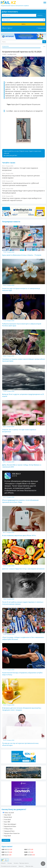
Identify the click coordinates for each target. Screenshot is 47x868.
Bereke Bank (8, 817)
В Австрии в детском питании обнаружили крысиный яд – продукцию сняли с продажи (24, 695)
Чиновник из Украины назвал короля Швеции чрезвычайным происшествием (24, 346)
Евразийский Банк (10, 826)
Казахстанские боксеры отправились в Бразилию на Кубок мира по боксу (24, 659)
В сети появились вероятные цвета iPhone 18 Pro (24, 521)
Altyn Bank (8, 815)
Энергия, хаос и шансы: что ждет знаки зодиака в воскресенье (24, 416)
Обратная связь (29, 866)
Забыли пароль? (7, 28)
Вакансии (21, 866)
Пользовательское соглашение (9, 866)
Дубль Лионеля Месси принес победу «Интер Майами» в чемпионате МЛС (24, 452)
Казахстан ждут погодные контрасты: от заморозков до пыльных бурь (24, 275)
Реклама (10, 863)
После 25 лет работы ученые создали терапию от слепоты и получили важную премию (24, 589)
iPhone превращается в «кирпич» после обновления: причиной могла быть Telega (24, 487)
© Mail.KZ (3, 863)
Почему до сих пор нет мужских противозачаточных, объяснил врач (24, 730)
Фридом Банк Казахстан (12, 833)
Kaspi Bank (8, 836)
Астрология (5, 46)
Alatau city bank (9, 813)
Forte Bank (8, 819)
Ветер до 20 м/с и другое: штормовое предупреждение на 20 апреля (24, 381)
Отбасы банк (8, 829)
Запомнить (42, 28)
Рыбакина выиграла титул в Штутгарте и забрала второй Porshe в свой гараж (24, 310)
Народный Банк (9, 831)
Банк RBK (7, 822)
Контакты (16, 863)
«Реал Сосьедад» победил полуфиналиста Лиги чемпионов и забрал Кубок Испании (24, 624)
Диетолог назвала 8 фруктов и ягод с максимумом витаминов (24, 554)
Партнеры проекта (24, 863)
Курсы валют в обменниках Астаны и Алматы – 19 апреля (24, 241)
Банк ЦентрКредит (10, 824)
